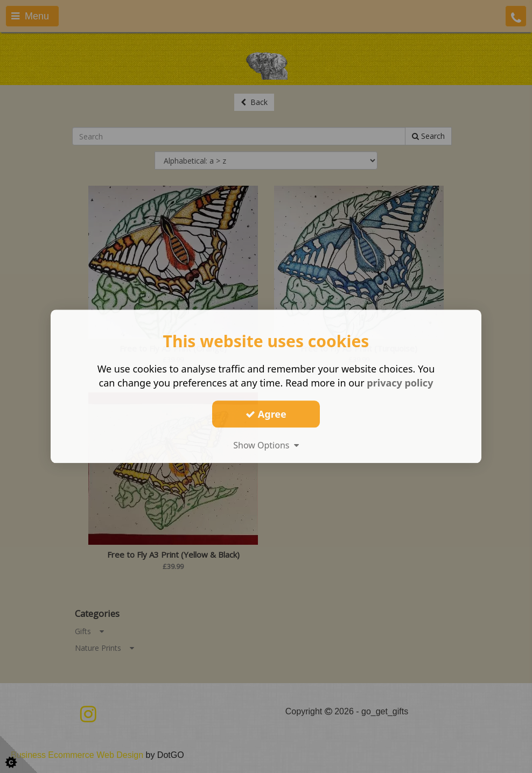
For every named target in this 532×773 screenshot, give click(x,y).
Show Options (266, 445)
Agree (266, 414)
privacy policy (400, 383)
